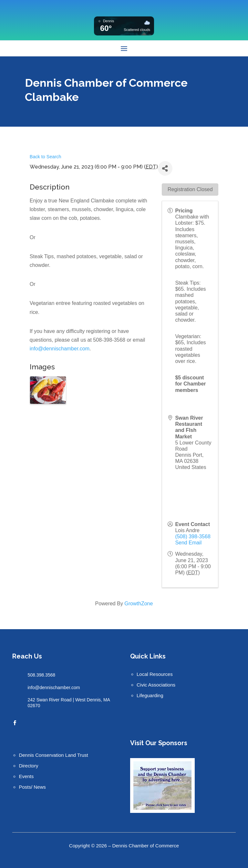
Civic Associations (156, 685)
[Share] (165, 168)
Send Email (188, 543)
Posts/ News (32, 787)
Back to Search (46, 157)
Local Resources (155, 674)
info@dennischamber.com (60, 349)
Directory (28, 766)
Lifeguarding (150, 695)
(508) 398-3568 (193, 536)
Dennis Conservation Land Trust (53, 755)
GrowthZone (139, 604)
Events (26, 776)
